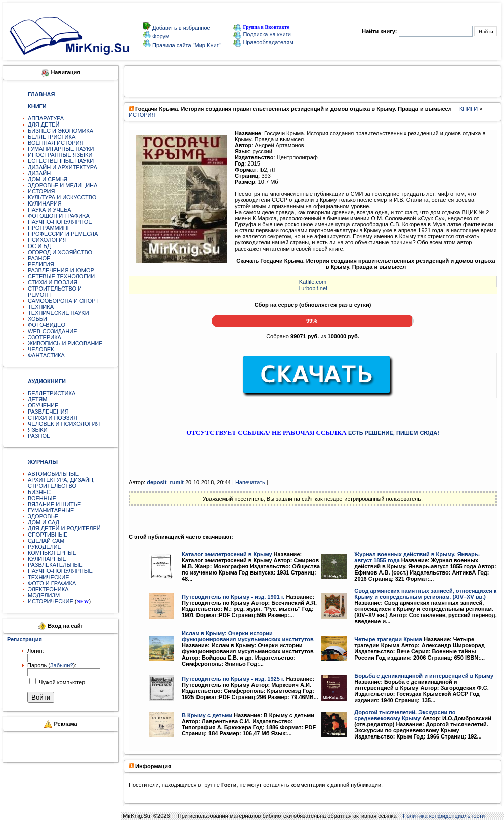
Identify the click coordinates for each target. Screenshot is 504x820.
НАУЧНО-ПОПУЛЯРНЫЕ (60, 571)
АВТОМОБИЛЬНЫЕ (53, 474)
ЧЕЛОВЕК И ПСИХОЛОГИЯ (64, 424)
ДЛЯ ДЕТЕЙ (44, 125)
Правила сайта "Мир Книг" (186, 45)
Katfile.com (313, 282)
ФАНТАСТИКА (46, 355)
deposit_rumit (165, 482)
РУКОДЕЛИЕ (45, 547)
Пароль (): (52, 665)
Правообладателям (263, 42)
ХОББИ (37, 319)
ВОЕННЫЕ (42, 498)
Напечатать (250, 482)
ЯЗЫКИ (38, 430)
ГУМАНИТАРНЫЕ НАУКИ (61, 149)
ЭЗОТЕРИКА (45, 337)
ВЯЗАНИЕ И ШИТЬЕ (54, 504)
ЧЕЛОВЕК (41, 349)
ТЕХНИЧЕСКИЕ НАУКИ (58, 313)
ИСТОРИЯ (41, 191)
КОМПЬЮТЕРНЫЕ (52, 553)
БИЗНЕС (39, 492)
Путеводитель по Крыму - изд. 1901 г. (233, 597)
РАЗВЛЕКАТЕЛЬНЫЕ (55, 565)
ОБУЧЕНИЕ (43, 405)
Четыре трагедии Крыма (388, 639)
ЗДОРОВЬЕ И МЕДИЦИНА (62, 185)
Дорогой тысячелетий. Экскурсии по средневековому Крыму (405, 715)
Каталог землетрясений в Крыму (227, 554)
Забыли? (62, 665)
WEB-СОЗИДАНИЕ (53, 331)
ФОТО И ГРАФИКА (52, 583)
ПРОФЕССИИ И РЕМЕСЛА (63, 234)
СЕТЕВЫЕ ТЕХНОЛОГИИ (61, 276)
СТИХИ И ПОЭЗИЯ (53, 282)
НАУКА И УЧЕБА (50, 210)
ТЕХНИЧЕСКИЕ (49, 577)
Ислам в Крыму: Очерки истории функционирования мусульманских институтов (248, 636)
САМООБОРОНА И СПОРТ (63, 301)
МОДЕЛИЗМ (44, 595)
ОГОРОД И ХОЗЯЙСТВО (60, 252)
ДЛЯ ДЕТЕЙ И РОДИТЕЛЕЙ (64, 528)
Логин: (36, 651)
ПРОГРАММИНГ (49, 228)
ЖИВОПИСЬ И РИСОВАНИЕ (65, 343)
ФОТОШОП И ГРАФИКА (59, 216)
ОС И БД (39, 246)
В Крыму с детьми (207, 715)
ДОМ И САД (44, 522)
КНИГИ (469, 109)
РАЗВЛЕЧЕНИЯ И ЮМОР (61, 270)
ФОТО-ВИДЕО (47, 325)
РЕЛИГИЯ (41, 264)
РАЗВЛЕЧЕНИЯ (48, 412)
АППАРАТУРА (46, 118)
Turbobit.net (313, 288)
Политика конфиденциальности (444, 816)
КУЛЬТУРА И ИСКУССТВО (62, 197)
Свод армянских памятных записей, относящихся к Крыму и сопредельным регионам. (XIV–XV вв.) (425, 594)
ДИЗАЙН (39, 173)
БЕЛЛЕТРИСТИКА (52, 137)
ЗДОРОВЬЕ (43, 516)
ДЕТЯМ (37, 399)
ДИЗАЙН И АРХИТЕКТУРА (62, 167)
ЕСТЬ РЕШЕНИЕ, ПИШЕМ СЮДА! (394, 433)
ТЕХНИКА (41, 307)
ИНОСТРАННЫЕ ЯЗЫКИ (60, 155)
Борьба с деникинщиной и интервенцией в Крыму (424, 676)
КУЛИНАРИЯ (45, 203)
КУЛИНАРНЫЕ (47, 559)
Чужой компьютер (61, 682)
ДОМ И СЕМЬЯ (48, 179)
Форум (160, 36)
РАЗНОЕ (39, 258)
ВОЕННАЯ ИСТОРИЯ (56, 143)
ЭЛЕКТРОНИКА (48, 589)
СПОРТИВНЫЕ (48, 535)
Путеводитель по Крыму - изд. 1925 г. (233, 679)
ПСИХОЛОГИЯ (47, 240)
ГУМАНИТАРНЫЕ (51, 510)
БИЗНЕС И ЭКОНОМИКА (60, 131)
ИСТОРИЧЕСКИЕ (51, 601)
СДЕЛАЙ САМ (46, 541)
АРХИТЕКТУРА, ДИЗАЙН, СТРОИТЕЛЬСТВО (61, 483)
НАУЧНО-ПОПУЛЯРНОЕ (60, 222)
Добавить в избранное (181, 28)
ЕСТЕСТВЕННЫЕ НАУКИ (61, 161)
